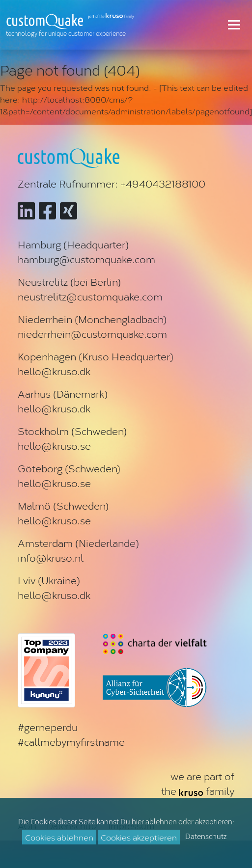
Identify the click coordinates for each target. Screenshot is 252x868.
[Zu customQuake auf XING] (69, 210)
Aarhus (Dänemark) (63, 393)
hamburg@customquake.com (86, 259)
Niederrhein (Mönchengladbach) (92, 319)
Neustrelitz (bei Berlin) (69, 281)
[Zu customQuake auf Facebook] (47, 210)
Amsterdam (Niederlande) (78, 542)
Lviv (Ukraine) (49, 580)
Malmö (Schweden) (63, 505)
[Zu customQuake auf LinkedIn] (26, 210)
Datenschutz (206, 836)
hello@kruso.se (54, 445)
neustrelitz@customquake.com (90, 296)
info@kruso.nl (51, 557)
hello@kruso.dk (54, 371)
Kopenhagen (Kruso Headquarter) (96, 356)
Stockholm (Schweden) (72, 431)
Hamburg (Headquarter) (73, 244)
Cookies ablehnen (59, 837)
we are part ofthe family (198, 783)
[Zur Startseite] (72, 25)
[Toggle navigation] (234, 25)
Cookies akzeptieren (139, 837)
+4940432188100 (163, 183)
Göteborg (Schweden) (69, 468)
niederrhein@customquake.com (92, 333)
